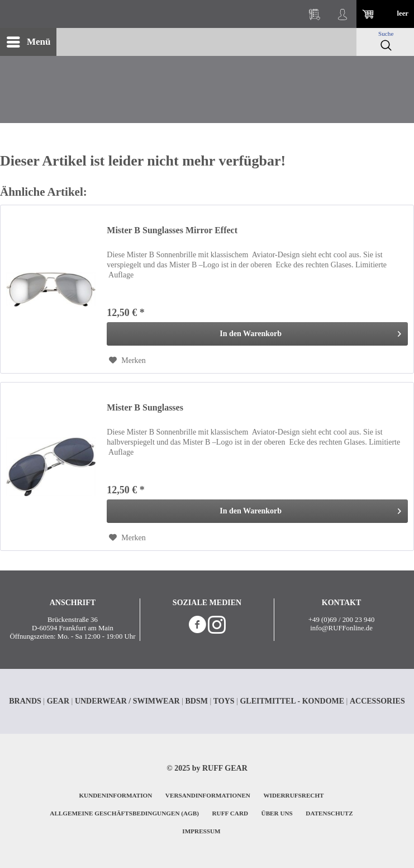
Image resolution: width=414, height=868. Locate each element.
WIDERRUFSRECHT (293, 795)
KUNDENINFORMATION (115, 795)
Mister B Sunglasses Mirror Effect (172, 230)
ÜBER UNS (277, 813)
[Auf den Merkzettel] (127, 361)
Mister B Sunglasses (145, 407)
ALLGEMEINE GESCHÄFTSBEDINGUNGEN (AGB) (124, 813)
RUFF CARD (230, 813)
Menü (29, 40)
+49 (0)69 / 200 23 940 (341, 620)
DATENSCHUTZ (329, 813)
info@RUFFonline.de (341, 628)
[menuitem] (28, 42)
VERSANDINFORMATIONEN (208, 795)
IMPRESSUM (201, 831)
